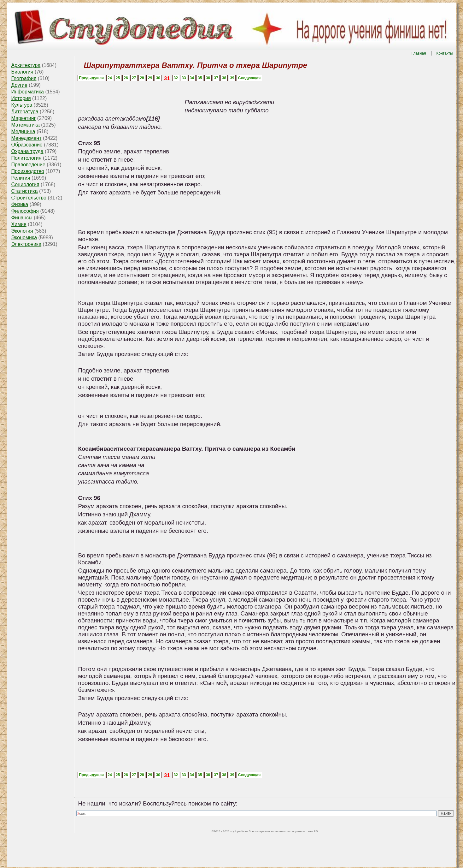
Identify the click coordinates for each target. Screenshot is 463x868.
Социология (25, 184)
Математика (26, 125)
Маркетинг (24, 118)
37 (216, 78)
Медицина (23, 131)
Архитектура (26, 65)
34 (192, 78)
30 (158, 78)
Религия (21, 178)
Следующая (249, 78)
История (21, 98)
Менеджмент (26, 138)
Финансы (22, 218)
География (24, 78)
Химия (19, 224)
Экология (22, 231)
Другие (19, 85)
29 (150, 78)
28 (142, 78)
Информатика (28, 92)
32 (176, 78)
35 (200, 78)
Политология (26, 158)
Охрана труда (27, 151)
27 (134, 78)
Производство (28, 171)
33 (184, 78)
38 (224, 78)
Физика (20, 204)
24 (110, 78)
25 (118, 78)
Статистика (25, 191)
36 (208, 78)
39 (232, 78)
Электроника (26, 244)
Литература (25, 112)
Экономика (24, 238)
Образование (27, 145)
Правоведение (28, 165)
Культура (22, 105)
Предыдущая (91, 78)
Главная (419, 53)
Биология (22, 72)
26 (126, 78)
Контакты (445, 53)
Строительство (29, 198)
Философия (25, 211)
